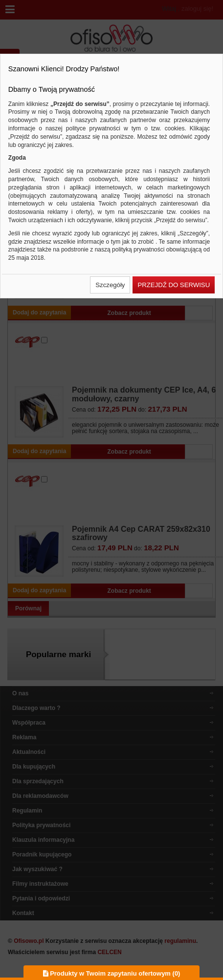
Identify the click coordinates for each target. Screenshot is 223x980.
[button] (110, 285)
